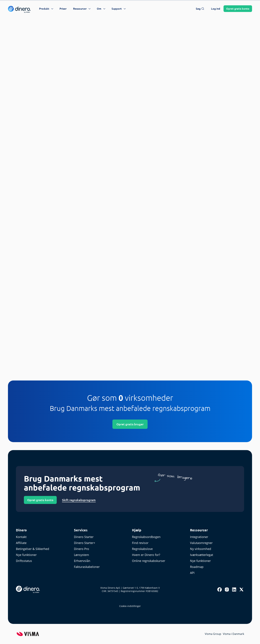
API (192, 573)
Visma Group (213, 634)
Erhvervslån (82, 561)
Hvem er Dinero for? (146, 555)
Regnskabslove (142, 549)
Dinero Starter (84, 537)
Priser (63, 9)
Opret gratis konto (40, 500)
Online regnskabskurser (149, 561)
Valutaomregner (201, 543)
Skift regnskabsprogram (79, 500)
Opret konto (238, 9)
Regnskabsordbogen (146, 537)
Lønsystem (81, 555)
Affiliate (21, 543)
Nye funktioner (26, 555)
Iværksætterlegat (202, 555)
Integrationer (199, 537)
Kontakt (21, 537)
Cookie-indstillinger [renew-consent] (130, 606)
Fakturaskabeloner (87, 567)
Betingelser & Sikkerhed (32, 549)
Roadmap (197, 567)
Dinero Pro (81, 549)
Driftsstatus (24, 561)
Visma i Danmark (233, 634)
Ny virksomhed (201, 549)
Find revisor (140, 543)
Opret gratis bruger (130, 424)
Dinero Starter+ (85, 543)
